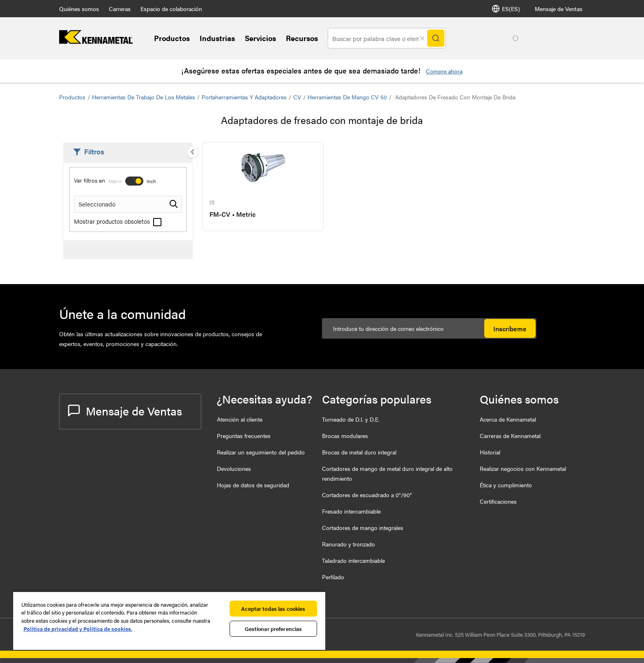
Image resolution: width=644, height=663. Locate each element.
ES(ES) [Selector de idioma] (506, 9)
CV (297, 97)
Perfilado (333, 577)
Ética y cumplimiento (506, 485)
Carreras (120, 9)
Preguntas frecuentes (244, 436)
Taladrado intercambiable (353, 560)
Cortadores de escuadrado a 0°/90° (367, 495)
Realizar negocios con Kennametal (523, 468)
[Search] (436, 38)
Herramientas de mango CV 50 (347, 97)
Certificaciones (498, 501)
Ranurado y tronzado (348, 544)
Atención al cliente (240, 419)
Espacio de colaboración (171, 9)
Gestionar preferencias (274, 629)
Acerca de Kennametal (508, 419)
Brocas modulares (345, 436)
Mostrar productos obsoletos (118, 221)
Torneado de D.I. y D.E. (351, 419)
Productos (172, 38)
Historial (490, 452)
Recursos (302, 38)
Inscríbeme (510, 329)
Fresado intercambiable (351, 511)
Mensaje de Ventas (559, 9)
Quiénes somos (79, 9)
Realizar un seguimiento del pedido (261, 452)
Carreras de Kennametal (510, 436)
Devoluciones (234, 468)
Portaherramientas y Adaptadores (244, 97)
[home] (96, 41)
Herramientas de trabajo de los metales (144, 97)
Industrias (217, 38)
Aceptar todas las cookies (273, 609)
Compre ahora (444, 71)
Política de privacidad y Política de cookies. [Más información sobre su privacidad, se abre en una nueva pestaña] (78, 629)
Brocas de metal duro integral (359, 452)
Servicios (260, 38)
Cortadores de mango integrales (363, 528)
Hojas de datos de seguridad (253, 485)
